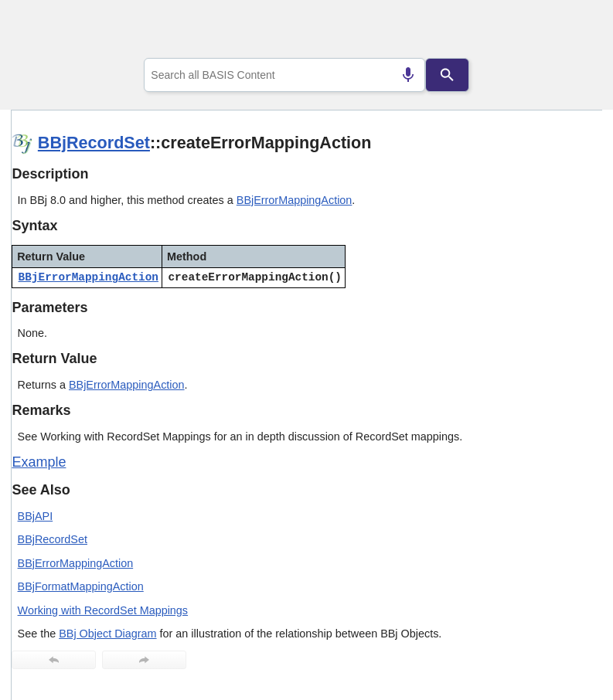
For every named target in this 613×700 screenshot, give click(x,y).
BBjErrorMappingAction (295, 200)
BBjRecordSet (94, 143)
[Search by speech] (408, 75)
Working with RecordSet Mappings (103, 610)
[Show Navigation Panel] (571, 32)
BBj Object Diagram (107, 634)
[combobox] (284, 75)
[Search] (448, 75)
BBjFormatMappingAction (81, 586)
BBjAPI (36, 516)
